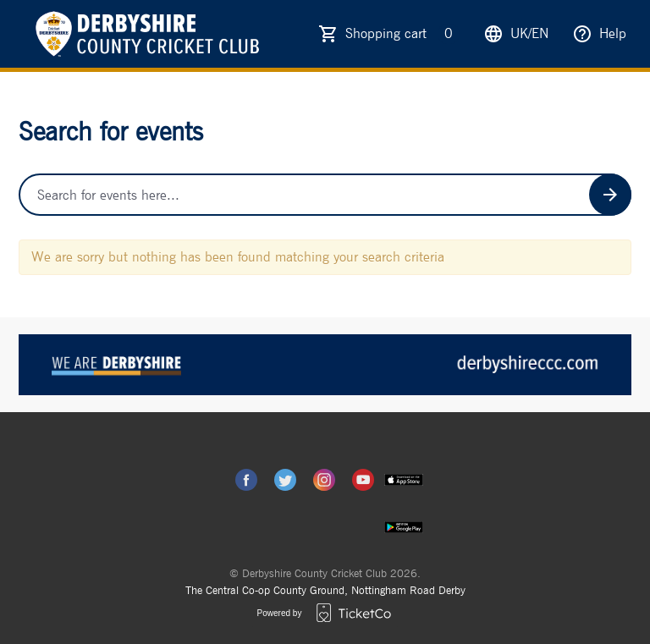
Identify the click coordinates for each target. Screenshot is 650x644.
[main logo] (146, 34)
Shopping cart (402, 34)
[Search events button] (610, 195)
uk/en (516, 34)
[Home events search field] (325, 195)
